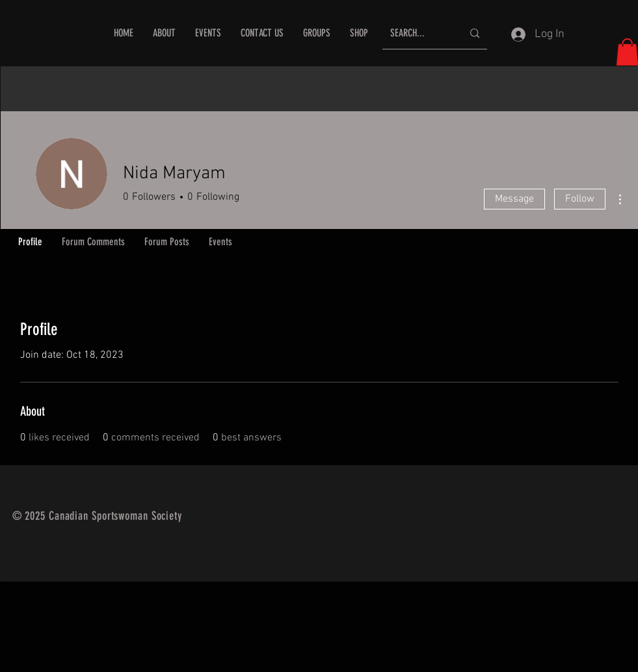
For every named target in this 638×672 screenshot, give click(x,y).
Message (514, 199)
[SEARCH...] (417, 34)
